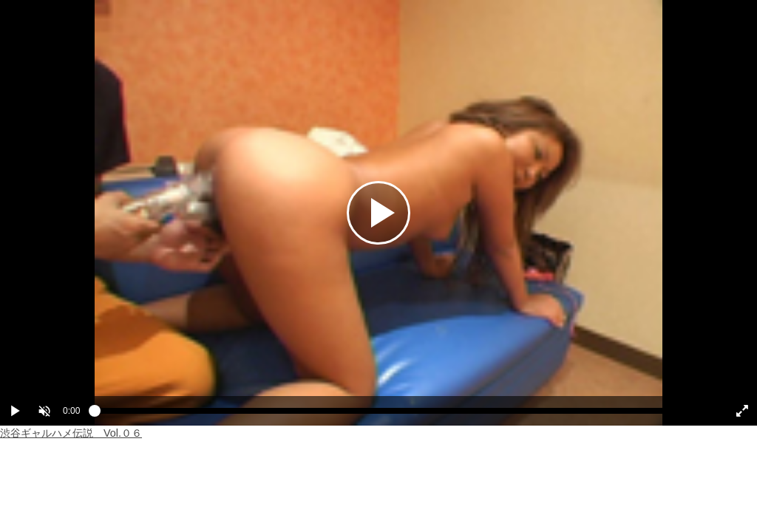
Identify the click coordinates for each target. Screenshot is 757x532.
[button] (44, 411)
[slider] (402, 415)
